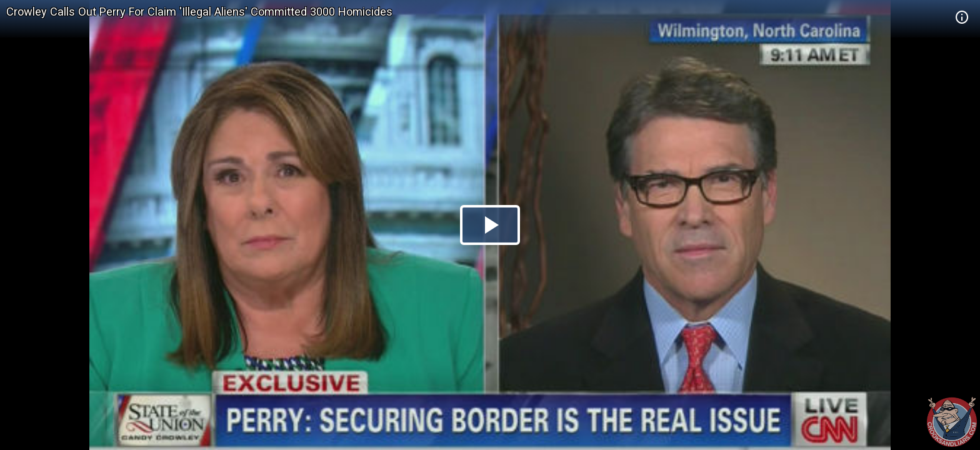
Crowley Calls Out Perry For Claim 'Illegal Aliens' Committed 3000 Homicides (199, 12)
